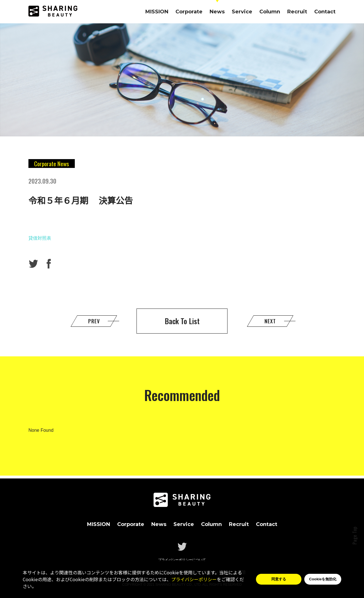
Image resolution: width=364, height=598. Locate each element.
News (217, 12)
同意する (279, 579)
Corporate (189, 12)
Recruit (297, 12)
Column (270, 12)
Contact (325, 12)
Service (242, 12)
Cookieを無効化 (323, 579)
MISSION (157, 12)
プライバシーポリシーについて (182, 560)
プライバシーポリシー (194, 579)
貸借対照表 (40, 238)
